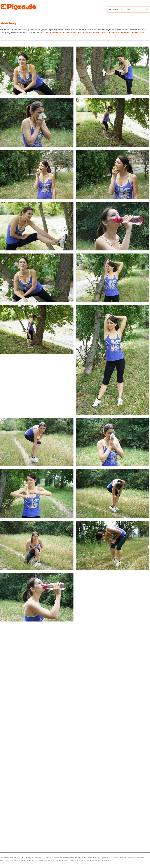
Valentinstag (99, 860)
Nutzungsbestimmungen (19, 860)
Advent (74, 860)
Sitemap (131, 857)
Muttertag (80, 860)
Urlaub (92, 860)
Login (57, 860)
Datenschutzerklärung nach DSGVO (41, 860)
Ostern (86, 860)
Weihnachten (109, 860)
